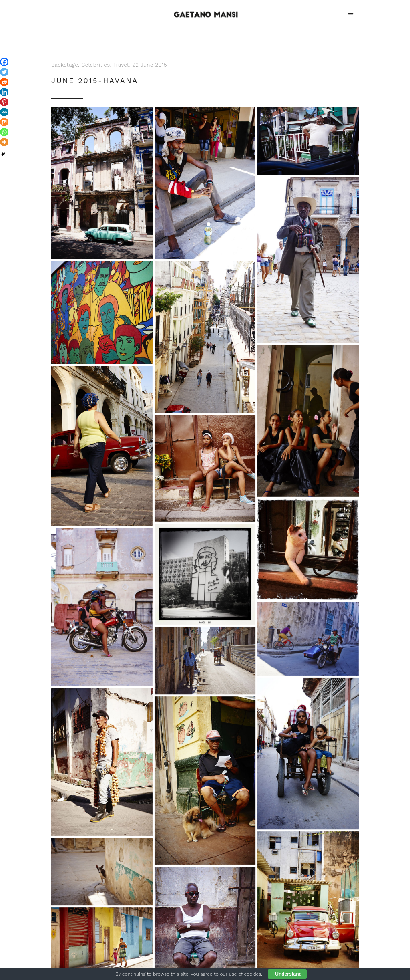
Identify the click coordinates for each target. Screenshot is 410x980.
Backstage (65, 65)
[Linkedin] (4, 92)
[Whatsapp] (4, 132)
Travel (121, 65)
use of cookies (245, 974)
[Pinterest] (4, 102)
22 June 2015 (150, 65)
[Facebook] (4, 62)
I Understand (287, 974)
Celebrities (96, 65)
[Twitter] (4, 72)
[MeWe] (4, 112)
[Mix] (4, 122)
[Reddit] (4, 82)
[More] (4, 142)
